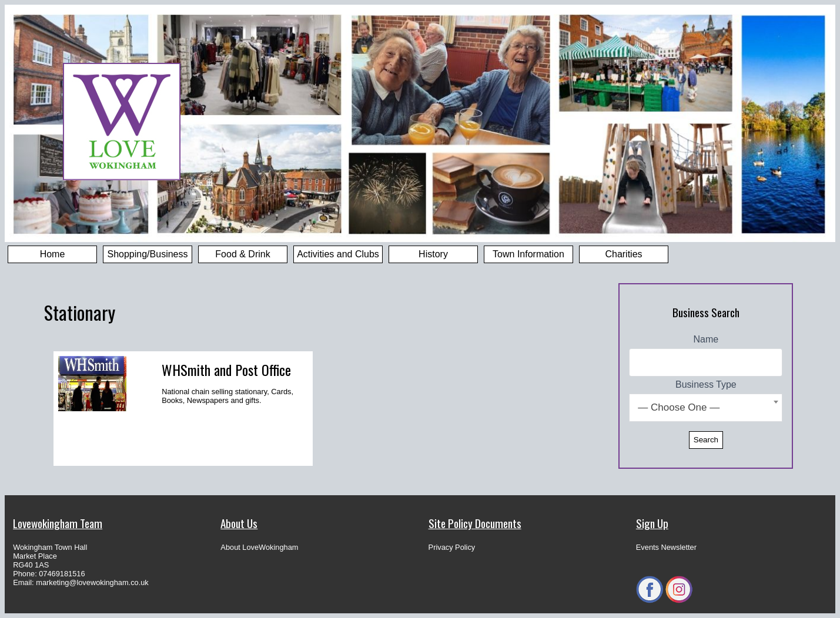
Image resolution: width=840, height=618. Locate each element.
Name (706, 339)
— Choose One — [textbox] (679, 407)
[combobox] (706, 408)
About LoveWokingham (259, 547)
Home (53, 254)
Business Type (706, 384)
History (433, 254)
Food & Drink (242, 254)
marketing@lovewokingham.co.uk (92, 582)
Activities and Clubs (338, 254)
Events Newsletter (666, 547)
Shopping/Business (148, 254)
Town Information (528, 254)
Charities (623, 254)
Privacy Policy (452, 547)
